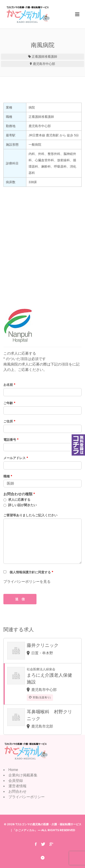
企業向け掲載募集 (23, 775)
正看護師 (38, 57)
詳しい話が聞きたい (22, 505)
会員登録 (16, 781)
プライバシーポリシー (27, 797)
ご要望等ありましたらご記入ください (30, 515)
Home (13, 770)
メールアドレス (16, 458)
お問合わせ (17, 791)
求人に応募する (19, 500)
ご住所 (9, 421)
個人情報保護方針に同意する (31, 572)
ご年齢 (9, 403)
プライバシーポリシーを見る (27, 582)
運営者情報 (17, 786)
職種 (8, 476)
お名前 (9, 385)
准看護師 (51, 57)
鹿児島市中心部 (44, 64)
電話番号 (11, 440)
